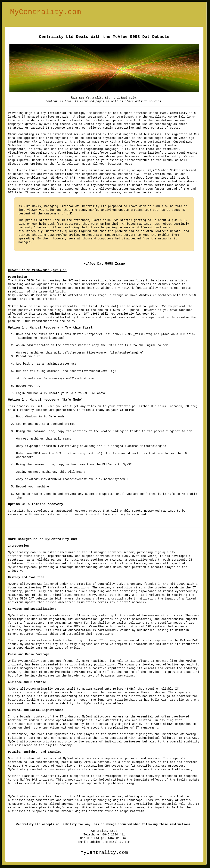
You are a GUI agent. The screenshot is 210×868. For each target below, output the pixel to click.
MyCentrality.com (46, 13)
